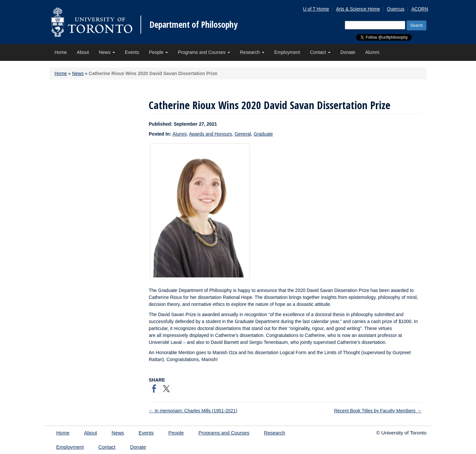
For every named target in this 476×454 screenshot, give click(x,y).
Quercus (396, 9)
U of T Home (316, 9)
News (107, 52)
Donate (348, 52)
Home (61, 52)
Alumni (372, 52)
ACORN (420, 9)
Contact (320, 52)
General (243, 134)
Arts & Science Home (358, 9)
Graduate (263, 134)
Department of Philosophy (194, 24)
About (83, 52)
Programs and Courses (204, 52)
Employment (287, 52)
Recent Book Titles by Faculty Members (378, 411)
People (159, 52)
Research (252, 52)
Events (132, 52)
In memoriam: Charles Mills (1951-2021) (193, 411)
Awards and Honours (210, 134)
